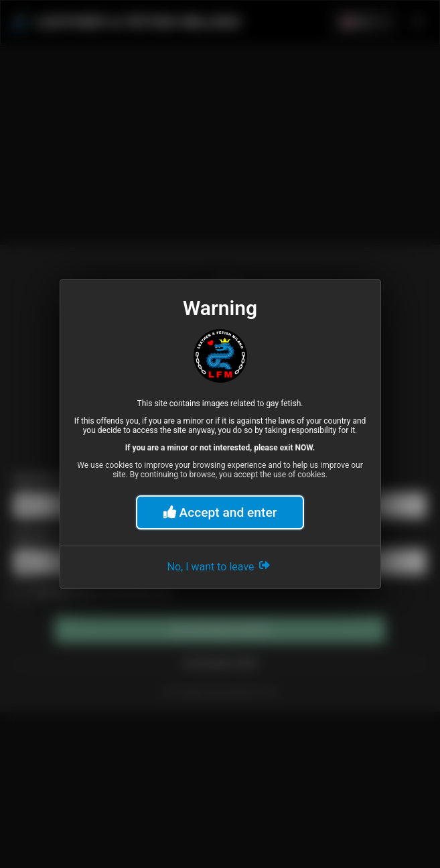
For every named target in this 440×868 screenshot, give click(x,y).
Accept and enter (220, 512)
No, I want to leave (220, 565)
